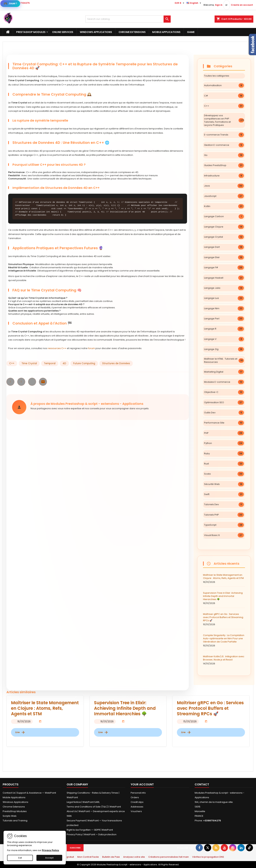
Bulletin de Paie (111, 857)
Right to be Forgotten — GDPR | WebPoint (90, 830)
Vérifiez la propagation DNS (208, 857)
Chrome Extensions (132, 32)
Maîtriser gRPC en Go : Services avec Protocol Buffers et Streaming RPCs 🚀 (224, 619)
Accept (49, 858)
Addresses (137, 807)
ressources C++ (57, 348)
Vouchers (136, 811)
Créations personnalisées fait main (169, 857)
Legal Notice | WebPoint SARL (83, 802)
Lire (20, 732)
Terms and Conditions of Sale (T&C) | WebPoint (94, 807)
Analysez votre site (134, 857)
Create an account (242, 5)
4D (64, 363)
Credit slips (137, 802)
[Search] (128, 19)
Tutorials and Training (15, 821)
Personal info (138, 793)
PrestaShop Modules (31, 32)
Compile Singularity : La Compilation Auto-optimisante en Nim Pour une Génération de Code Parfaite (224, 640)
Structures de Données (116, 363)
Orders (135, 797)
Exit (20, 858)
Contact (202, 784)
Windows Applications (96, 32)
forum (91, 348)
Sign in (219, 5)
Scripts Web (10, 816)
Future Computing (84, 363)
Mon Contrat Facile (88, 857)
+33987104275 (21, 3)
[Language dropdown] (194, 3)
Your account (142, 784)
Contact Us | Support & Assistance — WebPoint (29, 793)
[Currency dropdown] (180, 3)
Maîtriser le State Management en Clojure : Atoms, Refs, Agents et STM (224, 579)
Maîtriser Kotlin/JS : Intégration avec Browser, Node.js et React (224, 660)
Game (191, 32)
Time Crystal (29, 363)
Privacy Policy (50, 850)
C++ (12, 363)
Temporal (50, 363)
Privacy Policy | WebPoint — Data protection (92, 834)
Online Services (63, 32)
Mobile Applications (166, 32)
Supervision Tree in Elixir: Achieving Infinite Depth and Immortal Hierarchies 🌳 (224, 598)
